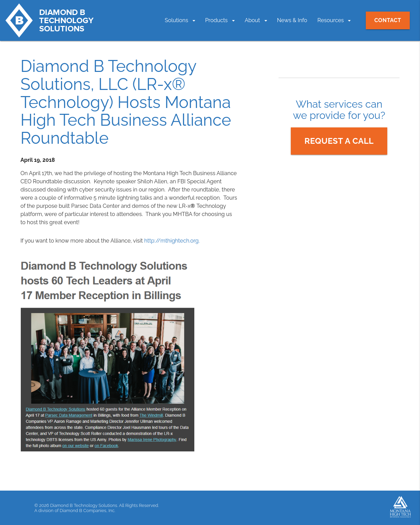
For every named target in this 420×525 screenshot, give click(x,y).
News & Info (292, 20)
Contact (388, 20)
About (252, 20)
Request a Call (339, 141)
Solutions (176, 20)
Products (216, 20)
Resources (331, 20)
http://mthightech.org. (172, 241)
